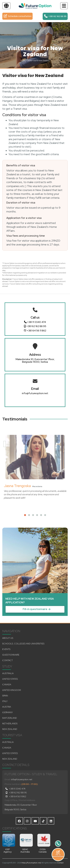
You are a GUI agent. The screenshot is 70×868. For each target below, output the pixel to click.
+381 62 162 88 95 (35, 326)
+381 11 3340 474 (35, 322)
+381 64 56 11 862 (35, 331)
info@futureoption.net (35, 393)
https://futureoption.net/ (31, 863)
